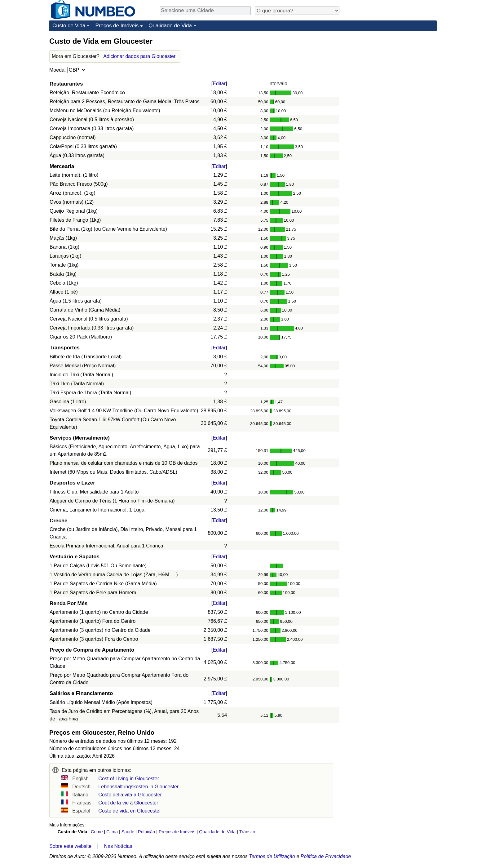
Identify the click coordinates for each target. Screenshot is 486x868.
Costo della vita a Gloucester (130, 795)
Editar (219, 84)
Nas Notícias (118, 846)
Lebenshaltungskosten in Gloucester (138, 787)
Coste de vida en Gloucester (130, 811)
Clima (112, 832)
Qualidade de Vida (170, 26)
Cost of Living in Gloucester (129, 779)
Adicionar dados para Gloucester (139, 56)
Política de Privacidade (326, 856)
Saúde (128, 832)
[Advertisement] (390, 75)
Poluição (146, 832)
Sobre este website (70, 846)
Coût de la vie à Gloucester (128, 803)
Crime (97, 832)
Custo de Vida (69, 26)
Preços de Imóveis (117, 26)
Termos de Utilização (272, 856)
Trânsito (247, 832)
